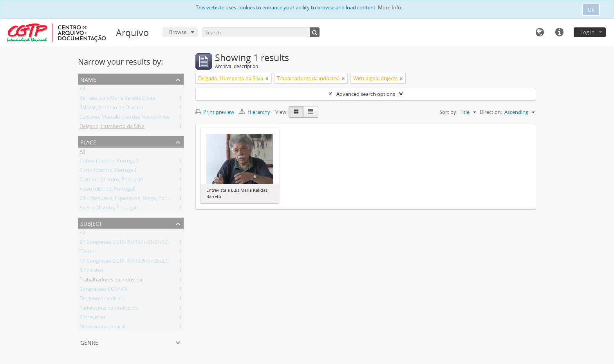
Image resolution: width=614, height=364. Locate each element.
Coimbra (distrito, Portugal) (111, 181)
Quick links (559, 32)
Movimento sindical (102, 328)
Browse (178, 32)
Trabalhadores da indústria (111, 281)
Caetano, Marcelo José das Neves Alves (124, 118)
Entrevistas (92, 319)
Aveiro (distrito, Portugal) (109, 209)
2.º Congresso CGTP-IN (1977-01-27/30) (124, 243)
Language (540, 32)
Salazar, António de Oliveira (111, 109)
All (82, 90)
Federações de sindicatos (109, 309)
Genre (89, 342)
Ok (591, 10)
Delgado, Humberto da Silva (112, 128)
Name (88, 79)
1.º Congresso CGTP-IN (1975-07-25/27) (124, 262)
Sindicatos (91, 272)
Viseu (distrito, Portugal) (107, 190)
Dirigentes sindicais (102, 300)
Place (88, 141)
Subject (91, 223)
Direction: (491, 112)
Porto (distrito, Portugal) (108, 171)
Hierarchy (255, 112)
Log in (587, 32)
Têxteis (88, 253)
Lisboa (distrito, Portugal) (109, 162)
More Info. (390, 7)
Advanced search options (366, 94)
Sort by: (448, 112)
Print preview (215, 112)
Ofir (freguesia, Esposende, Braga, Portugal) (130, 200)
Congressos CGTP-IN (103, 290)
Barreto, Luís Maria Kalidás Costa (117, 99)
